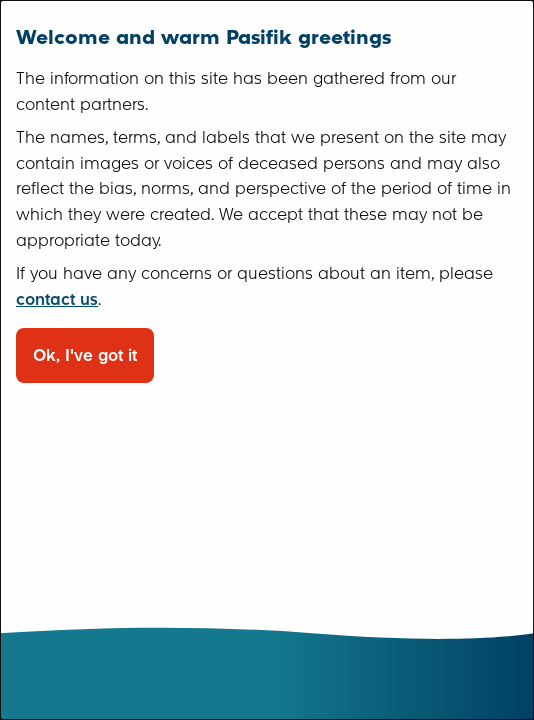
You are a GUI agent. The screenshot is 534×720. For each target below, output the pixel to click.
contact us (57, 299)
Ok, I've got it (85, 355)
